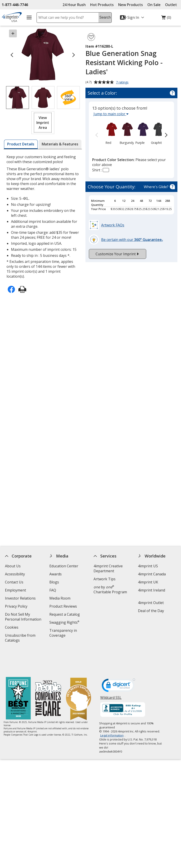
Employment (15, 590)
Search (105, 17)
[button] (68, 98)
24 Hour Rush (74, 5)
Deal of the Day (151, 611)
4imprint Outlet (151, 603)
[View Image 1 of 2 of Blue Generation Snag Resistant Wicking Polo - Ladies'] (17, 98)
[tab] (21, 144)
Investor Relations (21, 599)
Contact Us (14, 582)
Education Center (64, 566)
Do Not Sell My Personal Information (25, 617)
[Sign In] (133, 17)
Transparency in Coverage (64, 633)
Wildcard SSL (111, 675)
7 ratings (123, 83)
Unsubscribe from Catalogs (20, 638)
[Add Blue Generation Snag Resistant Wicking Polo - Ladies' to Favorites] (91, 37)
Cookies (12, 628)
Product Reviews (63, 606)
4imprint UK (148, 582)
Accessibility (15, 574)
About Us (13, 566)
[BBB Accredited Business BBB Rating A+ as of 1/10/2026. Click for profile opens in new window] (123, 686)
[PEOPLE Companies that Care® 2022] (48, 675)
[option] (108, 133)
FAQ (53, 590)
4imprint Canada (152, 574)
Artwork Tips (105, 579)
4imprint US (148, 566)
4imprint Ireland (152, 590)
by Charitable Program (110, 589)
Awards (56, 574)
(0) (166, 19)
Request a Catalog (65, 614)
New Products (131, 5)
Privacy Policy (17, 607)
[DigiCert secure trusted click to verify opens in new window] (118, 663)
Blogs (54, 582)
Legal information (112, 712)
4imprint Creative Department (108, 568)
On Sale (154, 5)
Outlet (172, 5)
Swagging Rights (64, 622)
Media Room (60, 598)
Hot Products (102, 5)
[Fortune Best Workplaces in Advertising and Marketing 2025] (18, 675)
